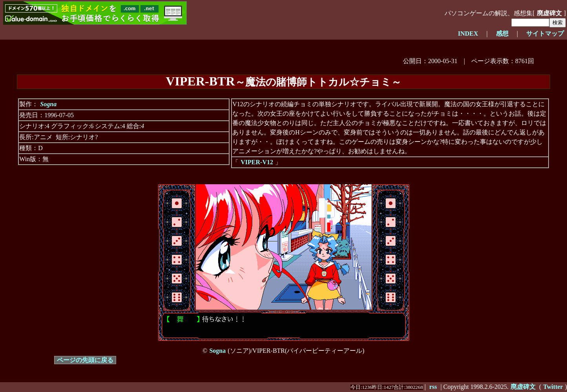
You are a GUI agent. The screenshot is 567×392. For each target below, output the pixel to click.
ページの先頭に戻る (85, 360)
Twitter (553, 387)
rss (433, 387)
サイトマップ (545, 34)
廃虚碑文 (549, 13)
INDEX (468, 34)
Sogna (48, 104)
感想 (502, 34)
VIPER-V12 (257, 162)
